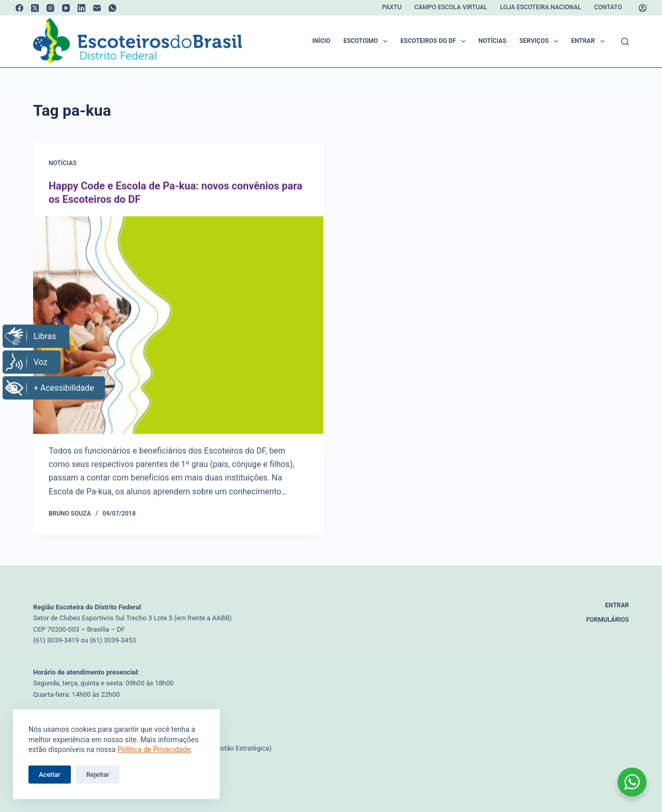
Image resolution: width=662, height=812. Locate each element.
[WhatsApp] (112, 8)
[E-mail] (97, 8)
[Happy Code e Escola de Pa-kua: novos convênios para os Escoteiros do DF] (178, 325)
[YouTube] (66, 8)
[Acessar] (643, 8)
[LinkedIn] (81, 8)
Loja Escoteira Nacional (541, 7)
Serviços (541, 41)
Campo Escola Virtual (451, 7)
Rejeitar (98, 775)
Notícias (492, 41)
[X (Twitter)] (35, 8)
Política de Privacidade (154, 749)
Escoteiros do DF (435, 41)
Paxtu (392, 7)
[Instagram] (50, 8)
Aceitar (50, 775)
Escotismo (367, 41)
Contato (608, 7)
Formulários (608, 620)
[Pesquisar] (625, 42)
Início (321, 41)
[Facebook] (19, 8)
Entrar (590, 41)
